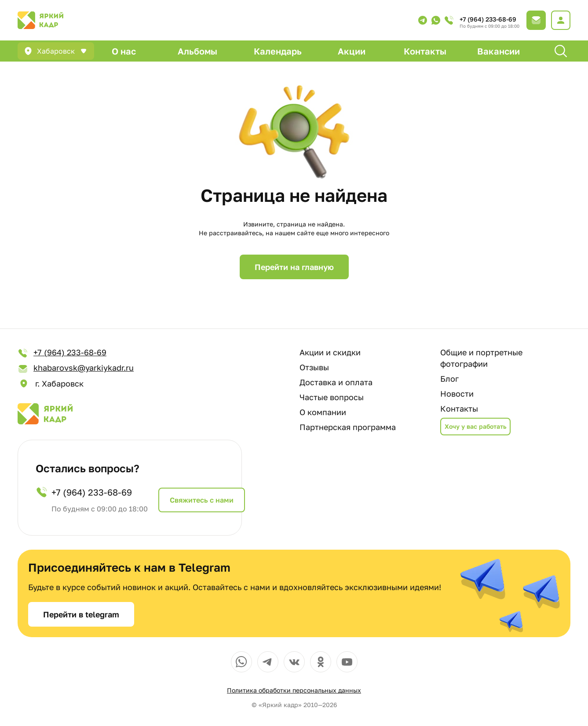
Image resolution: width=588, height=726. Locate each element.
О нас (124, 51)
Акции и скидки (330, 352)
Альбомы (197, 51)
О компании (323, 412)
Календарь (278, 51)
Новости (457, 394)
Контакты (425, 51)
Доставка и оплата (336, 382)
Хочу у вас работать (475, 426)
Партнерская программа (348, 427)
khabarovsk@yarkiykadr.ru (76, 368)
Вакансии (499, 51)
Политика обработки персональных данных (294, 690)
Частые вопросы (332, 397)
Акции (352, 51)
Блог (449, 379)
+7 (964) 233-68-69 (488, 19)
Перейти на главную (294, 267)
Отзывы (314, 367)
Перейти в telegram (81, 614)
